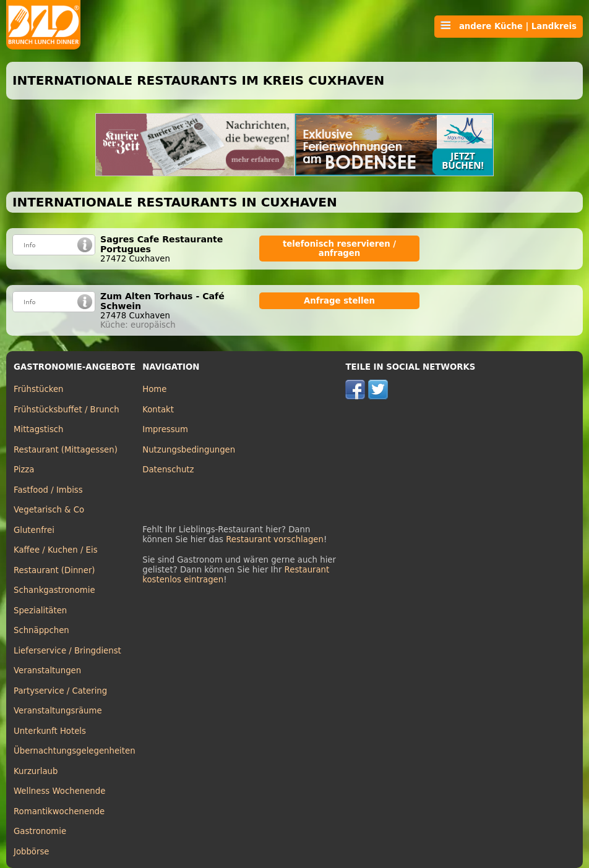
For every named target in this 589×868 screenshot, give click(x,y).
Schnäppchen (41, 630)
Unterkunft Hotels (50, 731)
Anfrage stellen (339, 301)
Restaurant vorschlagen (275, 539)
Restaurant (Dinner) (54, 570)
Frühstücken (39, 389)
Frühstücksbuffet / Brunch (67, 410)
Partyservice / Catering (60, 691)
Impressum (165, 429)
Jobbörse (32, 852)
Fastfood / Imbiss (48, 490)
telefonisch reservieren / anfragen (339, 249)
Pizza (24, 470)
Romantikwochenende (59, 811)
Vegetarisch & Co (49, 510)
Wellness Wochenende (59, 791)
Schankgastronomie (54, 590)
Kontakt (158, 410)
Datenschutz (168, 470)
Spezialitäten (40, 611)
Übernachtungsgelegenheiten (75, 751)
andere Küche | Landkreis (509, 26)
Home (154, 389)
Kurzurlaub (36, 771)
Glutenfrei (34, 530)
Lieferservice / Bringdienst (67, 651)
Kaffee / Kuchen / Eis (56, 550)
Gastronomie (40, 831)
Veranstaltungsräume (58, 711)
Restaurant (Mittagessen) (66, 450)
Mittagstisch (39, 429)
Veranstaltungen (47, 670)
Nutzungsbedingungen (189, 450)
